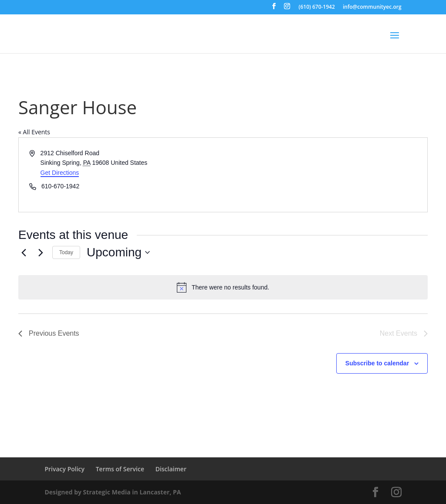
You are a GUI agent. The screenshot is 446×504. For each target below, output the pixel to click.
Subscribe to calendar (377, 363)
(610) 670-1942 (317, 7)
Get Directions (60, 173)
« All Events (34, 132)
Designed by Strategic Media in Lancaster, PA (113, 492)
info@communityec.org (372, 7)
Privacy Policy (64, 469)
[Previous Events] (24, 252)
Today (66, 252)
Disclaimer (171, 469)
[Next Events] (41, 252)
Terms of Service (120, 469)
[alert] (223, 287)
